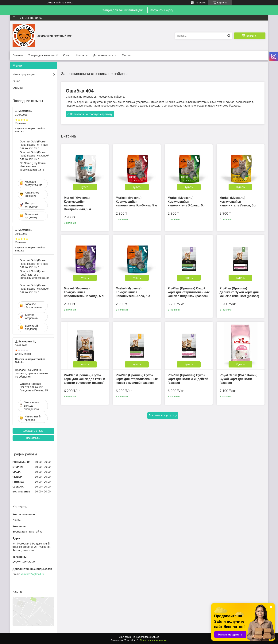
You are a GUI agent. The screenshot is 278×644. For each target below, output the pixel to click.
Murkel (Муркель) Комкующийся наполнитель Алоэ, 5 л (133, 292)
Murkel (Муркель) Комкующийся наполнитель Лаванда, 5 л (84, 292)
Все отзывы (33, 438)
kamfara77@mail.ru (32, 574)
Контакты (82, 55)
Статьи (126, 55)
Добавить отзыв (33, 431)
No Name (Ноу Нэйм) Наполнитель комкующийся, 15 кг (33, 166)
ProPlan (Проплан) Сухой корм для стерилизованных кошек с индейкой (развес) (189, 292)
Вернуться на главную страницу (91, 114)
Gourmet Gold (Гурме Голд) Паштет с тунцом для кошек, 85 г (34, 145)
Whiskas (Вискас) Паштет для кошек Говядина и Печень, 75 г (35, 387)
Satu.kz (155, 637)
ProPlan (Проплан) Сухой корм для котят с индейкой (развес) (188, 379)
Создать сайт (54, 3)
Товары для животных (42, 55)
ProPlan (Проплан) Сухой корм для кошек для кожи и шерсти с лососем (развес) (85, 379)
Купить (85, 187)
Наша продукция (24, 74)
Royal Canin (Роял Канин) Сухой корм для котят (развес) (238, 379)
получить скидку (162, 10)
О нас (67, 55)
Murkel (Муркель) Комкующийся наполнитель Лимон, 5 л (238, 202)
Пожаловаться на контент (154, 640)
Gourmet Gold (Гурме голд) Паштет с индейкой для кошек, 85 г (35, 276)
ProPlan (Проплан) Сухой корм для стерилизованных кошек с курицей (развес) (137, 379)
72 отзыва (201, 3)
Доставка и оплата (105, 55)
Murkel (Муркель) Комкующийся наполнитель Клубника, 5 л (136, 202)
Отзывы (18, 88)
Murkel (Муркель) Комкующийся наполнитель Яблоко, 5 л (187, 202)
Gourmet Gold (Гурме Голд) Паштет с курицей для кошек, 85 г (35, 156)
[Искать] (229, 36)
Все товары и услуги (162, 415)
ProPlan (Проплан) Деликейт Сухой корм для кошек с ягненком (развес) (239, 292)
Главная (18, 55)
